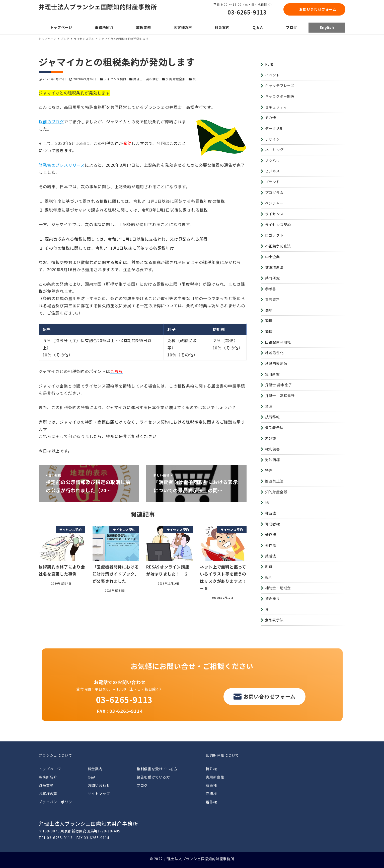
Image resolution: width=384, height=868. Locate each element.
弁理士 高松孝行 (146, 79)
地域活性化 (274, 353)
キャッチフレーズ (280, 85)
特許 (269, 470)
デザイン (273, 139)
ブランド (273, 182)
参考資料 (273, 299)
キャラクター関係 (280, 96)
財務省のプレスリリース (62, 165)
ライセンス (274, 214)
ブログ (142, 785)
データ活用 (274, 128)
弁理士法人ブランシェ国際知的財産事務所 (98, 7)
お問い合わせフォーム (318, 9)
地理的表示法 (276, 363)
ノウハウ (273, 160)
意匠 (269, 406)
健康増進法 (274, 267)
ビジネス (273, 171)
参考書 (271, 289)
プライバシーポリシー (57, 802)
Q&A (92, 777)
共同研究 (273, 278)
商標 (269, 321)
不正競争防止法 (278, 246)
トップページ (50, 769)
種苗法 (271, 513)
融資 (269, 566)
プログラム (274, 192)
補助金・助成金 (278, 588)
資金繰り (273, 599)
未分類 (271, 438)
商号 (269, 310)
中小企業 (273, 257)
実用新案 (273, 374)
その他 (271, 118)
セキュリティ (276, 107)
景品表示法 (274, 428)
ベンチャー (274, 203)
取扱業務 (46, 785)
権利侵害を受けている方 (157, 769)
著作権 (271, 534)
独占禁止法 (274, 481)
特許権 (211, 769)
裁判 (269, 577)
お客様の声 (48, 794)
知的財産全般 (176, 79)
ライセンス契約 (115, 79)
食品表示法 (274, 620)
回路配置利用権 (278, 342)
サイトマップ (99, 794)
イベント (273, 75)
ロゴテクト (274, 235)
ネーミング (274, 150)
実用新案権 (215, 777)
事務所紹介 (48, 777)
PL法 (269, 64)
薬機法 (271, 556)
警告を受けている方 (153, 777)
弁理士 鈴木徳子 (279, 385)
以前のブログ (51, 122)
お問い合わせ (99, 785)
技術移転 (273, 417)
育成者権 (273, 524)
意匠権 (211, 785)
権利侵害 (273, 449)
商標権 (211, 794)
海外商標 (273, 460)
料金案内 (95, 769)
